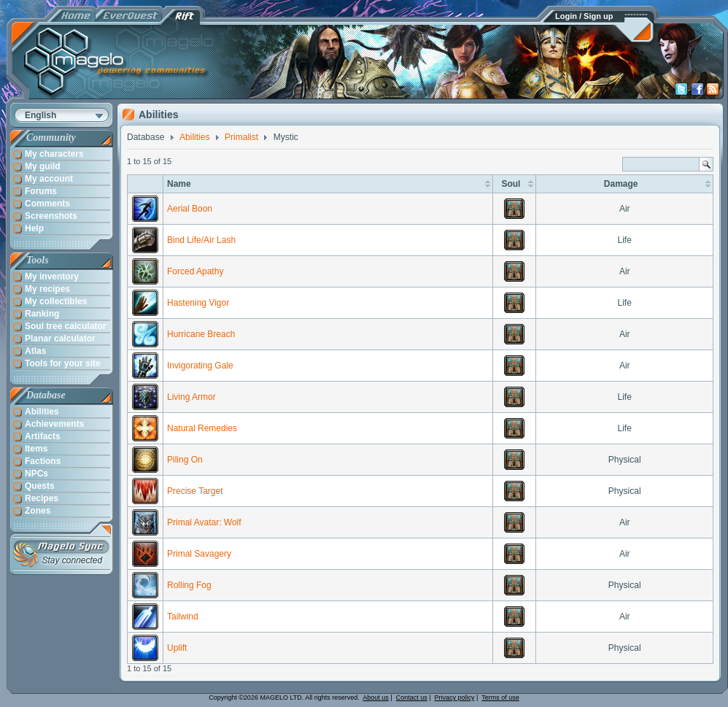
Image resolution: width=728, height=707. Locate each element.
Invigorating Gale (200, 366)
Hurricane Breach (201, 334)
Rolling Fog (189, 585)
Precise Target (195, 491)
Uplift (177, 648)
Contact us (412, 698)
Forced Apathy (195, 271)
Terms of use (500, 698)
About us (376, 698)
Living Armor (191, 397)
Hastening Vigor (198, 303)
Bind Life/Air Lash (201, 240)
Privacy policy (455, 698)
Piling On (185, 460)
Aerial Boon (190, 209)
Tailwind (183, 617)
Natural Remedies (202, 428)
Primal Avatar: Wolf (204, 522)
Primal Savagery (199, 554)
